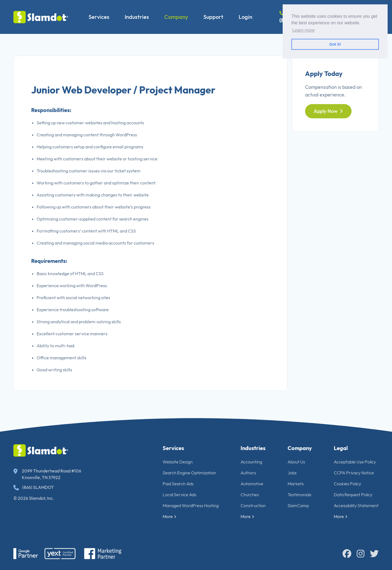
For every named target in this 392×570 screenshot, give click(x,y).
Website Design (178, 462)
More (169, 516)
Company (176, 17)
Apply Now (328, 111)
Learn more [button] (303, 30)
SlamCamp (298, 506)
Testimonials (299, 495)
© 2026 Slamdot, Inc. (34, 498)
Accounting (251, 462)
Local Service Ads (179, 495)
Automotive (252, 484)
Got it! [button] (335, 44)
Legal (341, 448)
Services (99, 17)
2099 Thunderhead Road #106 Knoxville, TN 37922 (47, 474)
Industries (137, 17)
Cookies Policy (347, 484)
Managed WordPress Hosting (191, 506)
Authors (248, 473)
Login (245, 17)
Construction (253, 506)
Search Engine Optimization (189, 473)
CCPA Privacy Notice (354, 473)
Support (213, 17)
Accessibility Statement (356, 506)
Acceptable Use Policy (355, 462)
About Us (296, 462)
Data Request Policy (353, 495)
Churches (250, 495)
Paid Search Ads (178, 484)
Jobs (292, 473)
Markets (296, 484)
